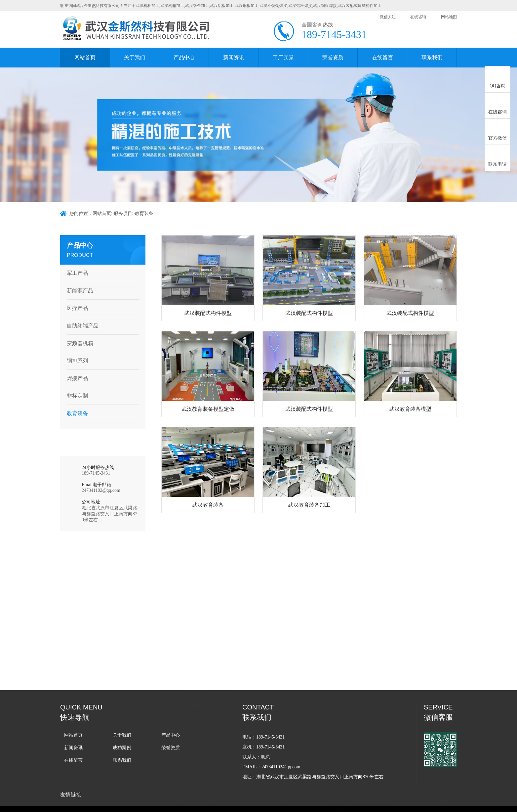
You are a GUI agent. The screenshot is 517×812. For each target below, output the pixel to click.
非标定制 (75, 396)
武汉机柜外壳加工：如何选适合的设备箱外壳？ (218, 700)
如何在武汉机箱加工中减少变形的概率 (209, 676)
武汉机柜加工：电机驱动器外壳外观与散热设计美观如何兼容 (377, 700)
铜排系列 (75, 361)
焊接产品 (75, 378)
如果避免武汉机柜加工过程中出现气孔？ (371, 676)
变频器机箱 (78, 343)
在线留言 (382, 57)
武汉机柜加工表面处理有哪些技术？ (207, 724)
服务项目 (123, 214)
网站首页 (85, 57)
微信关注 (388, 17)
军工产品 (75, 273)
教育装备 (144, 214)
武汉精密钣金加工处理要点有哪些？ (207, 712)
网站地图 (449, 17)
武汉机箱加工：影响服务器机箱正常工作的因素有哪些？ (377, 748)
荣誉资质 (333, 57)
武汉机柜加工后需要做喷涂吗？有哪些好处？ (216, 664)
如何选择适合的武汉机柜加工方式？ (367, 712)
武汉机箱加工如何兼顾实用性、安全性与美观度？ (377, 652)
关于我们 (135, 57)
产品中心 (184, 57)
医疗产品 (75, 308)
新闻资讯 (234, 57)
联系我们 (432, 57)
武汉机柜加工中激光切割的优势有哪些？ (371, 736)
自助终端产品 (80, 326)
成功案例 (122, 748)
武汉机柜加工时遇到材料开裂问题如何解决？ (216, 736)
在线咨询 (418, 17)
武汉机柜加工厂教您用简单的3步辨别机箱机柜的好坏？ (377, 688)
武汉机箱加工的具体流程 (195, 748)
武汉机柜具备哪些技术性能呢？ (362, 724)
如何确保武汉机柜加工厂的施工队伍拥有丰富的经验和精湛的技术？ (218, 688)
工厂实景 (283, 57)
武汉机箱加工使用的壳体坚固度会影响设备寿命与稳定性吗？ (218, 652)
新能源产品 (78, 291)
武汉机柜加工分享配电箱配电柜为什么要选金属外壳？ (377, 664)
